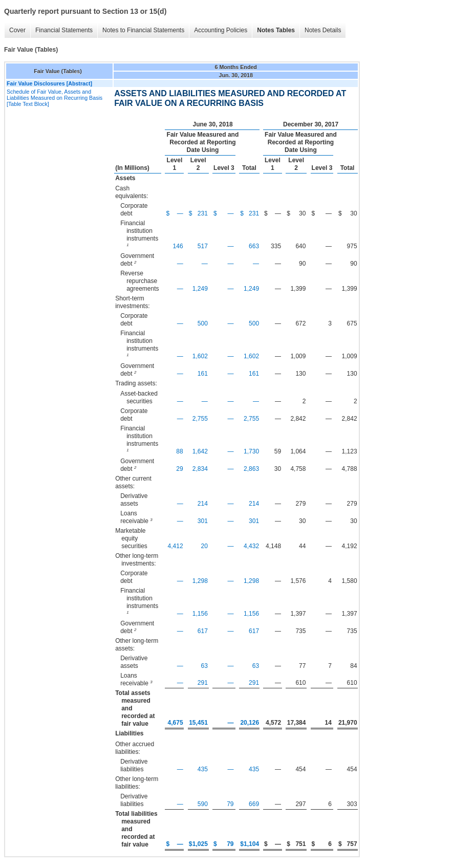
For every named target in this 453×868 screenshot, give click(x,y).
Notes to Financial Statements (143, 30)
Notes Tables (276, 30)
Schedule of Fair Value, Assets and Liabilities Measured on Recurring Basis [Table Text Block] (55, 98)
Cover (17, 30)
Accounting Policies (221, 30)
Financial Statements (64, 30)
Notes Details (323, 30)
